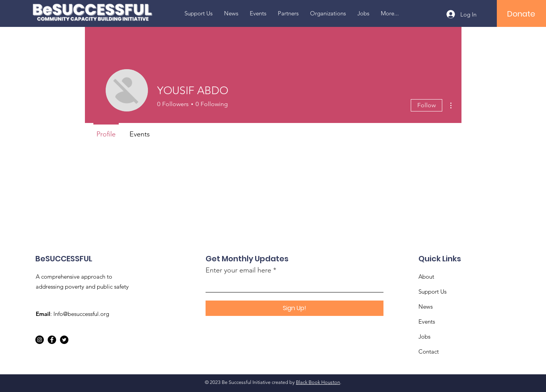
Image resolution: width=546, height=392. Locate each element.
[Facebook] (52, 340)
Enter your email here (238, 270)
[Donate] (521, 14)
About (426, 277)
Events (427, 321)
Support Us (432, 292)
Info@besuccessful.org (81, 314)
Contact (429, 351)
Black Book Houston (318, 382)
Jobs (424, 336)
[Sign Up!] (295, 308)
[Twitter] (64, 340)
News (426, 306)
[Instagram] (40, 340)
